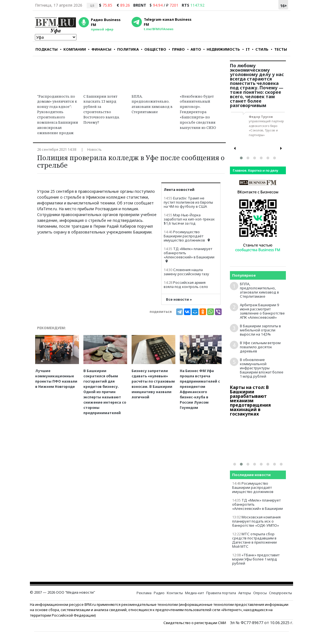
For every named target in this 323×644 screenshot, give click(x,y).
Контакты (175, 593)
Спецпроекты (280, 593)
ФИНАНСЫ (100, 49)
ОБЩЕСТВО (154, 49)
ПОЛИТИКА (126, 49)
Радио (159, 593)
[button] (241, 158)
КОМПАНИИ (73, 49)
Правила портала (221, 593)
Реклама (144, 593)
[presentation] (235, 148)
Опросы (260, 593)
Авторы (245, 593)
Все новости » (179, 299)
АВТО (194, 49)
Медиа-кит (194, 593)
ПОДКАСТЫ (47, 49)
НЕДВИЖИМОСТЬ (222, 49)
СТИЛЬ (260, 49)
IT (246, 49)
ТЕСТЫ (279, 49)
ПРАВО (177, 49)
